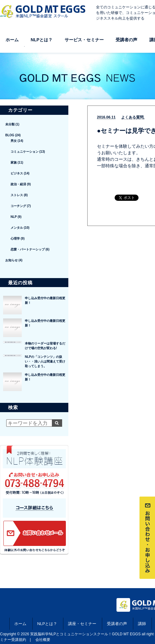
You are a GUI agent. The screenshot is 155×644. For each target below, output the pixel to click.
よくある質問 (132, 117)
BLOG (10, 135)
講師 (142, 624)
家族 (14, 162)
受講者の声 (126, 40)
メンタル (17, 228)
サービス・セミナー (84, 40)
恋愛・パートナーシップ (28, 249)
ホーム (12, 40)
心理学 (15, 239)
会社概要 (43, 640)
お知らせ (11, 260)
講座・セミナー (82, 624)
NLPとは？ (42, 40)
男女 (14, 141)
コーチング (18, 206)
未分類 (10, 124)
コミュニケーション (25, 152)
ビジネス (17, 173)
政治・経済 (18, 184)
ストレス (17, 195)
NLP (14, 217)
